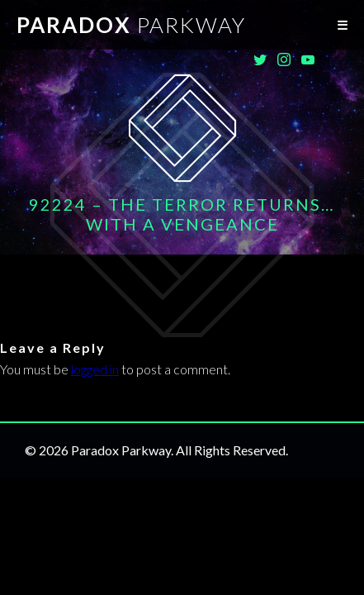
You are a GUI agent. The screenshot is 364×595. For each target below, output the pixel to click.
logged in (95, 369)
